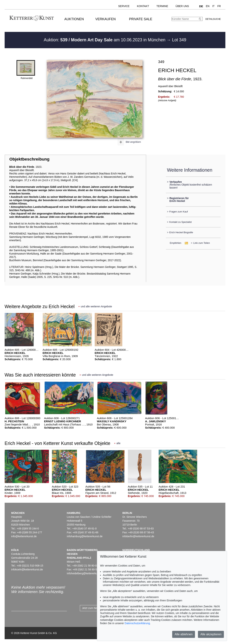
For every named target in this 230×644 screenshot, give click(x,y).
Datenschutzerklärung (137, 623)
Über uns (182, 6)
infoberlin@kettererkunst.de (138, 536)
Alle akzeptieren (211, 634)
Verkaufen (105, 19)
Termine (162, 6)
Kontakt (143, 6)
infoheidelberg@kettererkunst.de (86, 573)
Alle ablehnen (184, 634)
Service (124, 6)
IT (213, 6)
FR (219, 6)
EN (208, 6)
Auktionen (74, 19)
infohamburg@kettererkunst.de (85, 536)
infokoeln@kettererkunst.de (27, 569)
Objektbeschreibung (29, 159)
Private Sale (141, 19)
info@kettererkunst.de (24, 536)
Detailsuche (213, 19)
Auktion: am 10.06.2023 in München (105, 40)
